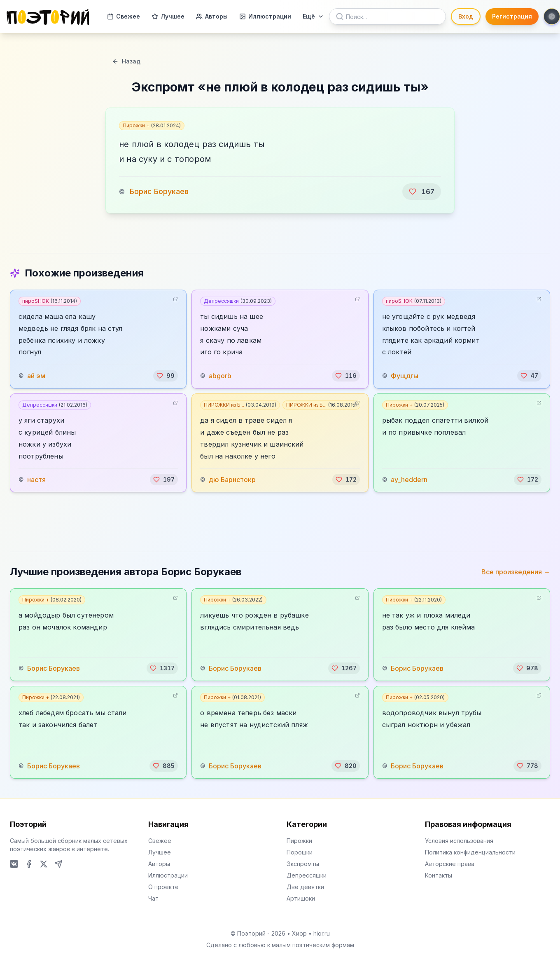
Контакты (439, 875)
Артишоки (301, 898)
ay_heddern (409, 480)
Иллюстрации (265, 16)
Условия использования (459, 841)
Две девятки (305, 887)
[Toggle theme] (552, 16)
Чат (153, 898)
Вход (466, 16)
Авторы (212, 16)
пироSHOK (50, 301)
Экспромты (303, 864)
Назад (126, 61)
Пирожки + (152, 125)
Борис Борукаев (159, 191)
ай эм (36, 376)
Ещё (313, 16)
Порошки (300, 852)
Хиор (299, 933)
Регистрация (512, 16)
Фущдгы (405, 376)
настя (36, 480)
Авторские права (450, 864)
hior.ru (322, 933)
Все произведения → (516, 572)
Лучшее (168, 16)
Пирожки (299, 841)
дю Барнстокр (232, 480)
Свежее (124, 16)
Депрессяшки (238, 301)
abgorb (220, 376)
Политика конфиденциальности (470, 852)
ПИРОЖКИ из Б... (240, 405)
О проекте (163, 887)
